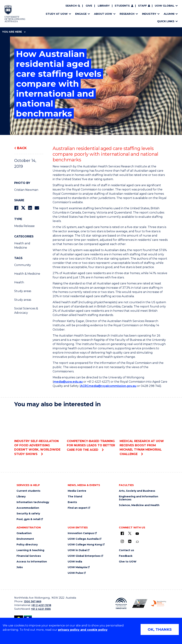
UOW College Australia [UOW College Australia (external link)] (83, 539)
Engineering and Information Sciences (139, 498)
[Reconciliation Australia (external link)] (121, 603)
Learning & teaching (30, 550)
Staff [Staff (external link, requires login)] (142, 6)
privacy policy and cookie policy (83, 630)
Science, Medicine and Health (139, 505)
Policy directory (27, 545)
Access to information (32, 562)
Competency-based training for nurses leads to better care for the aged (91, 431)
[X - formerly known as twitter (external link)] (130, 533)
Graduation (24, 533)
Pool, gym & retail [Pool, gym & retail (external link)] (28, 519)
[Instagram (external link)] (122, 541)
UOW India (75, 562)
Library (104, 6)
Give (89, 6)
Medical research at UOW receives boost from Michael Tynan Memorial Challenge (144, 433)
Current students (28, 491)
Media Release (24, 226)
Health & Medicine (27, 274)
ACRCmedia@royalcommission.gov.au (108, 386)
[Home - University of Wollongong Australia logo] (15, 14)
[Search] (73, 6)
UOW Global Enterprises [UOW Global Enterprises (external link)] (84, 556)
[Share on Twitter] (23, 208)
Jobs (20, 567)
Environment (25, 539)
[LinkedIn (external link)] (130, 541)
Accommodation (28, 508)
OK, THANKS (160, 629)
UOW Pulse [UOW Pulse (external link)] (75, 573)
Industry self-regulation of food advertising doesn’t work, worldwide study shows (38, 433)
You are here (14, 32)
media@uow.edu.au (68, 382)
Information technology (33, 502)
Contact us (126, 550)
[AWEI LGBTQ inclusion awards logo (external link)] (140, 603)
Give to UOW (128, 562)
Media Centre (77, 491)
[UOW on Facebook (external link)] (122, 533)
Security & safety (28, 514)
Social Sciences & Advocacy (26, 311)
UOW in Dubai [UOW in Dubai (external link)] (77, 550)
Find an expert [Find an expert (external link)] (78, 508)
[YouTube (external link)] (137, 534)
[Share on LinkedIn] (30, 208)
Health (19, 282)
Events (72, 502)
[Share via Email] (37, 208)
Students (122, 6)
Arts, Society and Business (137, 491)
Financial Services (29, 556)
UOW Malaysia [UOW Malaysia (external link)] (77, 567)
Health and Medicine (22, 245)
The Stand (75, 497)
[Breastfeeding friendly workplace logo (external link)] (158, 603)
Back (22, 148)
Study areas (23, 291)
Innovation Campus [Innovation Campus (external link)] (81, 533)
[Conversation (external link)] (137, 542)
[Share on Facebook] (16, 208)
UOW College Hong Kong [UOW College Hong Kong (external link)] (85, 545)
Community (23, 265)
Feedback (126, 556)
